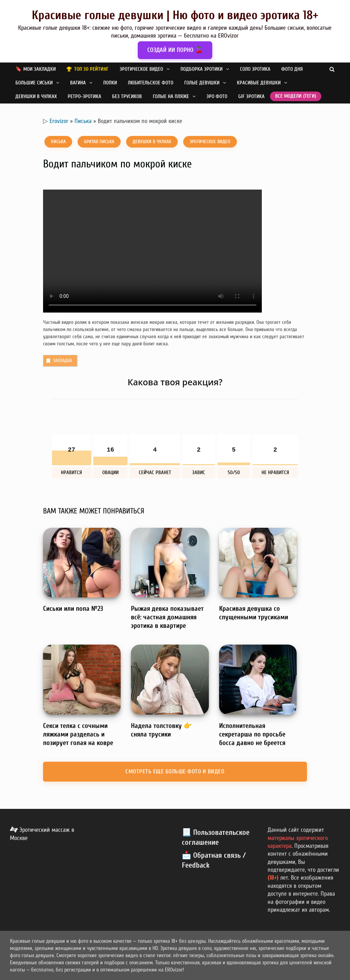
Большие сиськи (34, 83)
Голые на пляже (171, 96)
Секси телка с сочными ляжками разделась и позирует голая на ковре (78, 734)
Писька (83, 121)
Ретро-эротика (84, 96)
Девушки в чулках (36, 96)
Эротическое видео (141, 69)
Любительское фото (151, 83)
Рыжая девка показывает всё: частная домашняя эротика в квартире (167, 617)
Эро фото (217, 96)
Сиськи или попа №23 (73, 609)
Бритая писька (99, 142)
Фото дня (292, 69)
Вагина (78, 83)
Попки (110, 83)
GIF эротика (251, 96)
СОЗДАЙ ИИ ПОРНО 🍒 (175, 50)
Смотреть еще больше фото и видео (175, 771)
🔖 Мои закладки (36, 69)
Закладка (59, 361)
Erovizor (59, 121)
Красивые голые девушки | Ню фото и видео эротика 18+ (175, 15)
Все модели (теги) (296, 96)
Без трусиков (127, 96)
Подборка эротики (201, 69)
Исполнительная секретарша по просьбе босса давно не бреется (252, 734)
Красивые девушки (259, 83)
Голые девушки (202, 83)
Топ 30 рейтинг (91, 69)
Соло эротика (255, 69)
